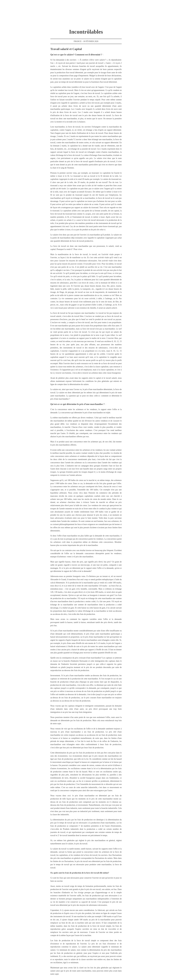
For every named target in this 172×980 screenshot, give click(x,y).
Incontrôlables (86, 32)
